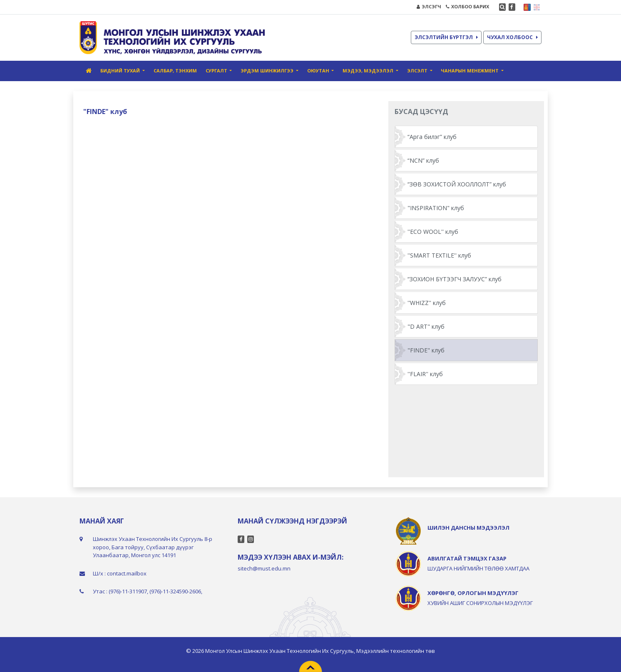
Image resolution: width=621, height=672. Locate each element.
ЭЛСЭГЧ (429, 6)
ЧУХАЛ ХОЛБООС (512, 37)
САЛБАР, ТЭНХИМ (175, 71)
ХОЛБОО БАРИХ (467, 6)
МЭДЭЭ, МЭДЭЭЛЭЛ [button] (369, 71)
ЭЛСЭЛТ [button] (418, 71)
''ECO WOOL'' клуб (433, 232)
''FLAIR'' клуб (425, 374)
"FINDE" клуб (426, 350)
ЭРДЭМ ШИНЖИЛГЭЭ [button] (268, 71)
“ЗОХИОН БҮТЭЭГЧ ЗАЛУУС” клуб (455, 279)
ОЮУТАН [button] (319, 71)
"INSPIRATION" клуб (436, 208)
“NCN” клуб (423, 160)
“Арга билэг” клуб (432, 137)
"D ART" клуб (426, 326)
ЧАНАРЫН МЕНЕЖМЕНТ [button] (470, 71)
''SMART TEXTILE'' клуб (439, 255)
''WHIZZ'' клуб (427, 303)
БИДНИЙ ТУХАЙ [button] (121, 71)
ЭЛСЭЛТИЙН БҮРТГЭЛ (446, 37)
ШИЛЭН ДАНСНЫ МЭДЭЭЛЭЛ (468, 528)
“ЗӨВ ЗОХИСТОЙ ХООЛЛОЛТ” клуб (457, 184)
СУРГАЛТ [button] (217, 71)
